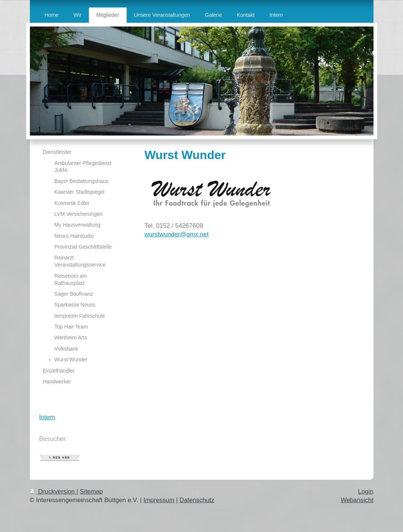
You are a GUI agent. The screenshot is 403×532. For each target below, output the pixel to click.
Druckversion (53, 491)
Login (365, 491)
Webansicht (357, 500)
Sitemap (92, 491)
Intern (47, 417)
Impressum (159, 500)
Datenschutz (197, 500)
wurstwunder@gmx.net (177, 234)
